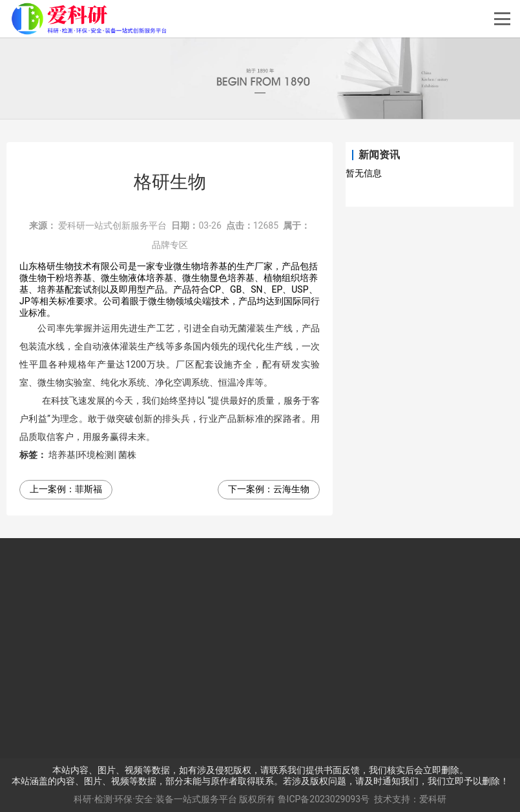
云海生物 (291, 489)
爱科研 (433, 799)
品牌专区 (170, 245)
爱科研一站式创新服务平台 (112, 225)
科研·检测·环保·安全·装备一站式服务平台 (155, 799)
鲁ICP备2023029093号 (324, 799)
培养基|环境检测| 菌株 (92, 455)
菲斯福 (88, 489)
